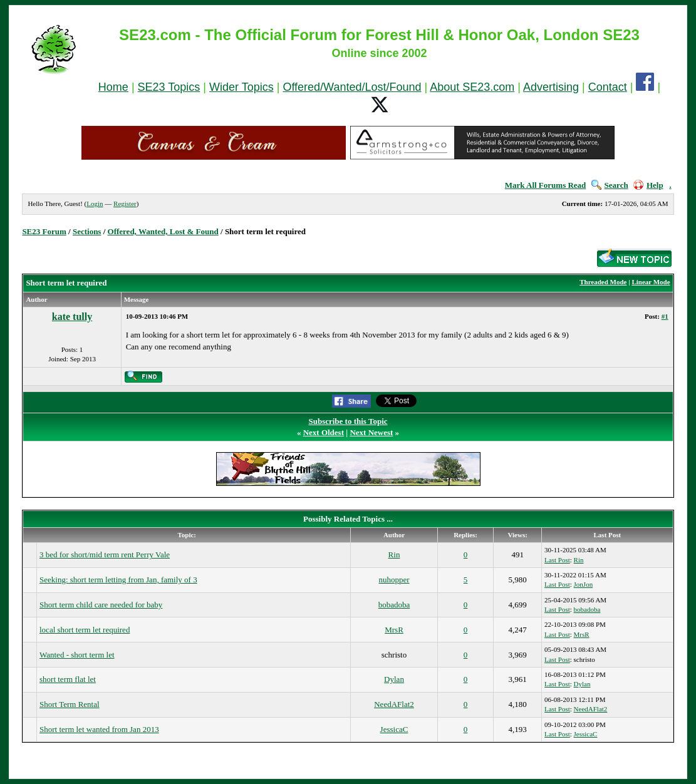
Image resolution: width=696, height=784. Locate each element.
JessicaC (394, 729)
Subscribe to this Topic (348, 421)
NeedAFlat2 (394, 704)
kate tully (72, 317)
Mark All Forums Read (546, 185)
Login (95, 204)
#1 (665, 316)
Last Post (557, 560)
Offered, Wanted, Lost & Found (163, 231)
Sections (87, 231)
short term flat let (68, 679)
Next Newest (371, 432)
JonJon (584, 584)
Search (610, 185)
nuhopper (394, 580)
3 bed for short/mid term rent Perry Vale (105, 554)
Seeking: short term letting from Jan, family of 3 (118, 580)
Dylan (394, 679)
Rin (394, 554)
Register (125, 204)
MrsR (394, 630)
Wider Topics (242, 87)
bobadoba (394, 605)
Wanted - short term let (77, 655)
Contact (608, 87)
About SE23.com (472, 87)
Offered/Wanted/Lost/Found (352, 87)
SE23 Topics (169, 87)
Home (113, 87)
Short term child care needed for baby (101, 605)
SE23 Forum (44, 231)
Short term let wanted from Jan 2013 (99, 729)
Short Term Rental (70, 704)
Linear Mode (651, 282)
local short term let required (85, 630)
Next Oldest (324, 432)
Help (648, 185)
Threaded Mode (603, 282)
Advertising (551, 87)
